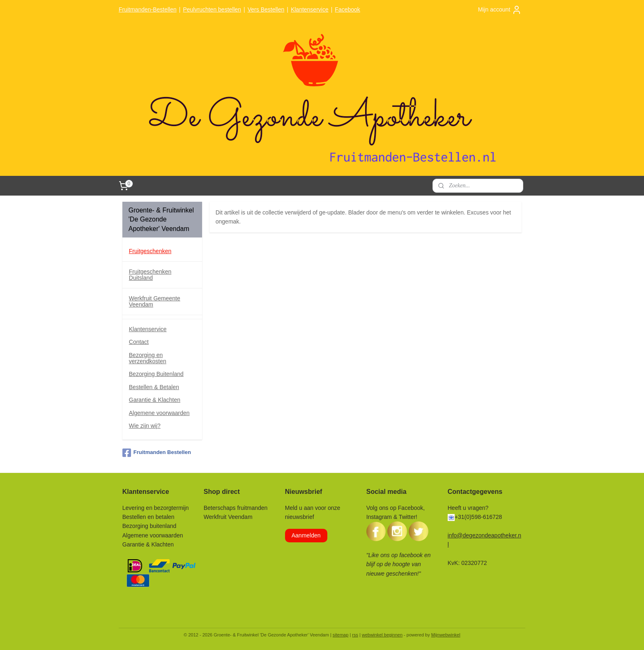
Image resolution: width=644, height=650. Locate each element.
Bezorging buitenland (149, 526)
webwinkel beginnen (382, 635)
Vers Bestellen (266, 9)
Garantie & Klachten (155, 400)
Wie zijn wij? (145, 426)
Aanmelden (306, 535)
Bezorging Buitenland (156, 374)
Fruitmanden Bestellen (157, 453)
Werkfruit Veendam (228, 517)
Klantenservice (310, 9)
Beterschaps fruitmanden (236, 508)
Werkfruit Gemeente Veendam (155, 301)
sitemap (341, 635)
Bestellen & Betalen (154, 387)
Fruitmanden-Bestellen (148, 9)
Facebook (347, 9)
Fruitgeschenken (150, 251)
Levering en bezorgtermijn (156, 508)
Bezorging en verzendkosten (148, 358)
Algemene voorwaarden (159, 413)
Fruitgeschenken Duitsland (150, 275)
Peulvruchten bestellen (212, 9)
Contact (139, 342)
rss (355, 635)
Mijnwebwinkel (446, 635)
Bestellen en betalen (148, 517)
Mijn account (500, 10)
